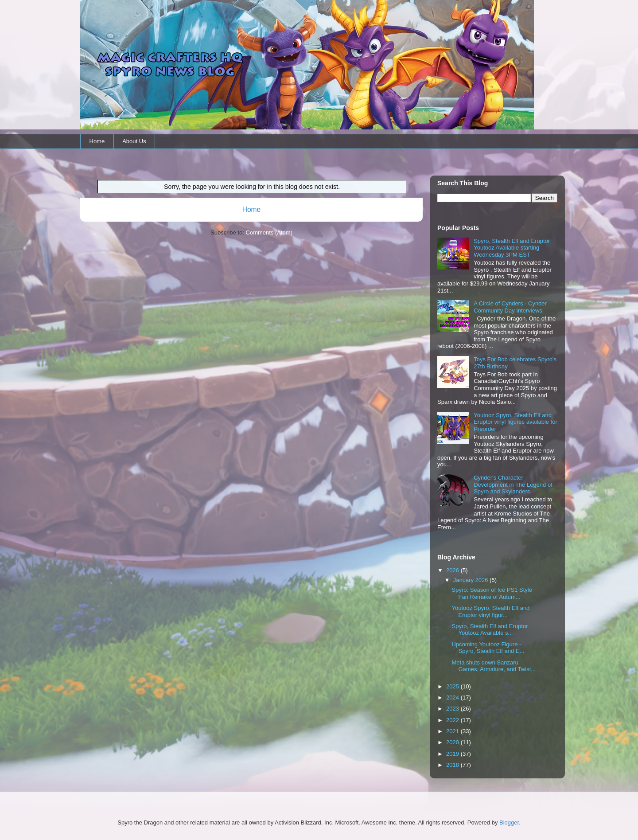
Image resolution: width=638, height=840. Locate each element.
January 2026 (471, 580)
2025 (453, 686)
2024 (453, 697)
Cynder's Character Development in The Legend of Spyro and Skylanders (513, 484)
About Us (134, 141)
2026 (453, 570)
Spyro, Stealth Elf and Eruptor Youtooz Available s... (490, 630)
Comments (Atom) (269, 232)
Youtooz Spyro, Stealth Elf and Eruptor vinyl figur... (490, 611)
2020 (453, 742)
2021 (453, 731)
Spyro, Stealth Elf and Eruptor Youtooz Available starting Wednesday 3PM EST (512, 248)
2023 (453, 709)
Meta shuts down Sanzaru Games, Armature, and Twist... (494, 666)
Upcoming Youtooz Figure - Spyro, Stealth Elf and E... (488, 648)
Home (97, 141)
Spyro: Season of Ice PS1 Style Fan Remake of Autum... (492, 593)
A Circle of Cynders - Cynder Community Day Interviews (510, 307)
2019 (453, 754)
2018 (453, 765)
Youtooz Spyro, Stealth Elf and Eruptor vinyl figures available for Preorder (515, 422)
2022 (453, 720)
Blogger (509, 822)
